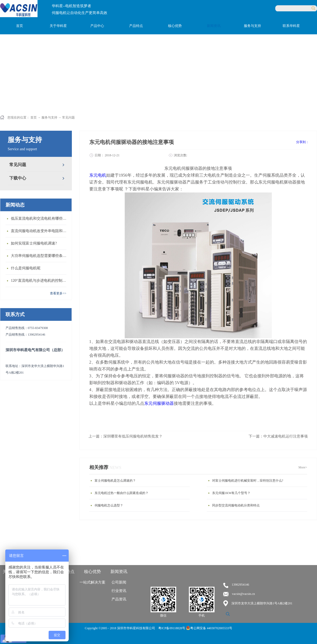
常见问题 (68, 117)
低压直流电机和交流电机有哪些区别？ (40, 218)
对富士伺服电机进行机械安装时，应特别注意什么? (248, 481)
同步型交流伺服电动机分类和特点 (236, 505)
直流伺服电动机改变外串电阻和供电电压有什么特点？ (40, 231)
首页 (20, 26)
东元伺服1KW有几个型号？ (231, 493)
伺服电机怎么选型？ (109, 505)
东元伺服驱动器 (159, 403)
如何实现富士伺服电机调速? (34, 243)
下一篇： (278, 436)
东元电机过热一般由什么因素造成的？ (122, 493)
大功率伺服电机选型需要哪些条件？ (40, 256)
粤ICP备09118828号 (172, 628)
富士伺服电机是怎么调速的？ (115, 481)
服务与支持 (49, 117)
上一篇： (125, 436)
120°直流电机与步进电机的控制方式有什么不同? (40, 281)
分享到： (302, 142)
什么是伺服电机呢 (26, 268)
